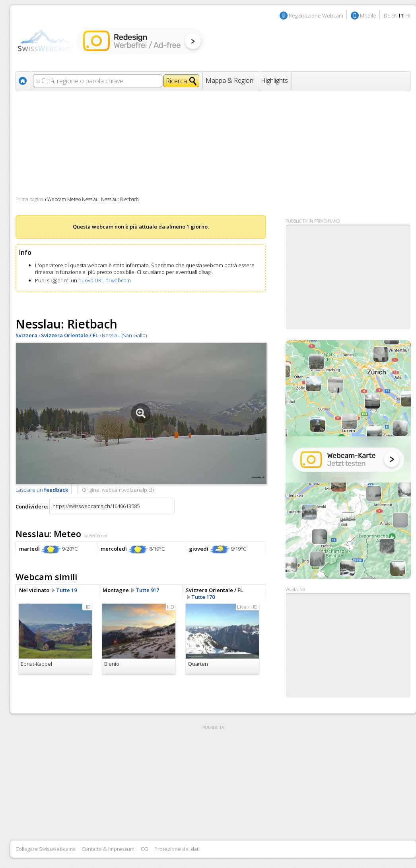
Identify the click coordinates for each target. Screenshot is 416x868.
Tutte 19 (66, 590)
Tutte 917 (147, 590)
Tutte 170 (203, 597)
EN (395, 16)
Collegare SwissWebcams (45, 849)
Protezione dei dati (177, 849)
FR (408, 16)
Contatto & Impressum (108, 849)
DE (387, 16)
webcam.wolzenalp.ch (128, 490)
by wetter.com (96, 536)
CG (144, 849)
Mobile (368, 16)
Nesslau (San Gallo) (124, 335)
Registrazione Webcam (316, 16)
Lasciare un (42, 490)
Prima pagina (29, 199)
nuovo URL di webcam (105, 280)
